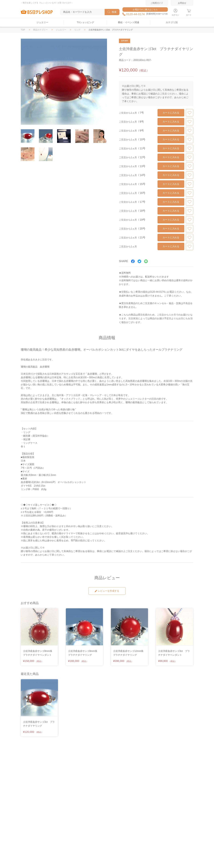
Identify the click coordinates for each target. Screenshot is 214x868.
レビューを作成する (107, 591)
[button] (25, 80)
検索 (112, 12)
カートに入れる (171, 113)
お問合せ (182, 3)
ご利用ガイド (157, 3)
